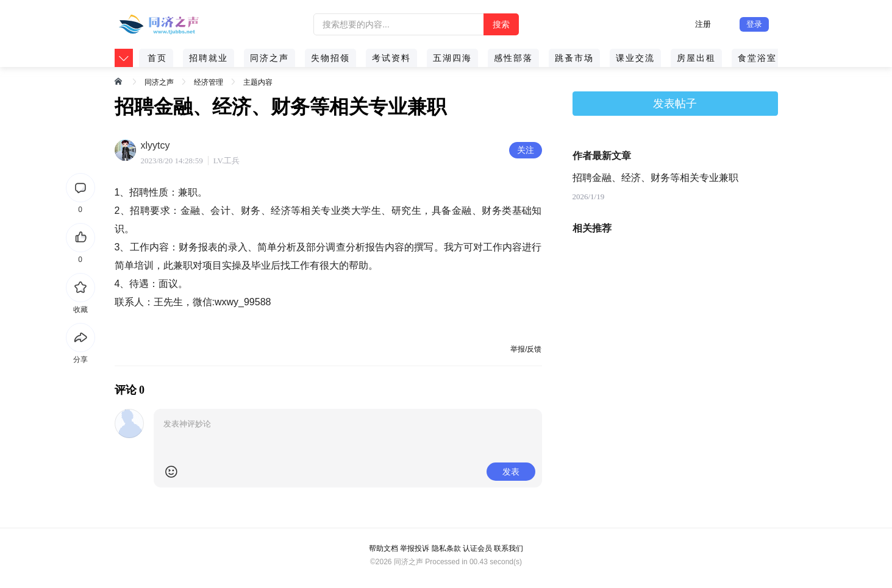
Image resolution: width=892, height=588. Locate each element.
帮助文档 (384, 548)
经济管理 (209, 82)
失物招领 (330, 58)
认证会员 (477, 548)
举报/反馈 (526, 349)
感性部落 (513, 58)
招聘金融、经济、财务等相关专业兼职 (655, 178)
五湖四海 (452, 58)
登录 (754, 24)
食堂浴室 (757, 58)
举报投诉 (415, 548)
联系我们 (508, 548)
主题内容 (258, 82)
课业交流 (635, 58)
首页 (157, 58)
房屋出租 (696, 58)
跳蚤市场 (574, 58)
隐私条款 (446, 548)
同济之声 (269, 58)
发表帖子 (675, 104)
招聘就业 (209, 58)
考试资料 (391, 58)
